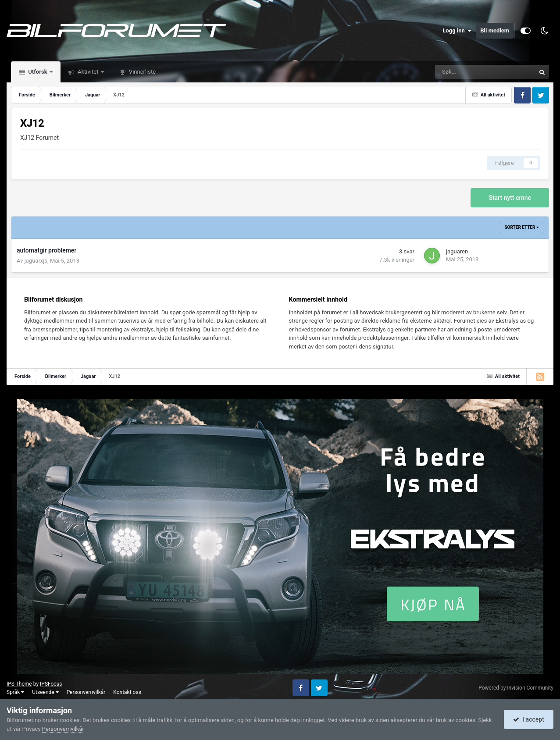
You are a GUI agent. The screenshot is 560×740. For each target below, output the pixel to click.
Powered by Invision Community (516, 688)
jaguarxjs (36, 261)
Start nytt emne (510, 198)
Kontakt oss (127, 692)
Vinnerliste (142, 72)
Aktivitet (88, 72)
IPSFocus (51, 684)
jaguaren (457, 251)
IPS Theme (19, 684)
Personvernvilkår (86, 692)
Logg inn (457, 31)
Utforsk (38, 72)
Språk (15, 692)
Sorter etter (522, 227)
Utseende (45, 692)
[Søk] (456, 72)
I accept (528, 719)
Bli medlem (495, 30)
